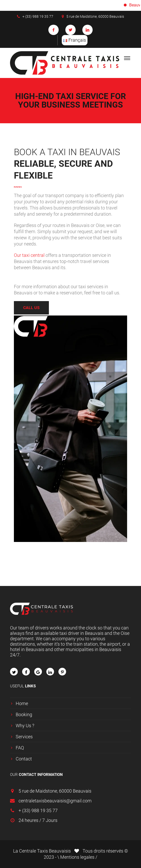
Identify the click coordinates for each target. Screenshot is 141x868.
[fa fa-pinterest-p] (62, 672)
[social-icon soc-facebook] (54, 30)
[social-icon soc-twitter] (70, 30)
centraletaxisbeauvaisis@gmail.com (55, 801)
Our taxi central (30, 255)
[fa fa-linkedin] (50, 672)
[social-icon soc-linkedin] (87, 30)
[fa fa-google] (38, 672)
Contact (24, 759)
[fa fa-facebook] (26, 672)
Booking (24, 714)
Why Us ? (25, 726)
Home (22, 703)
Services (24, 737)
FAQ (20, 748)
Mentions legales (78, 857)
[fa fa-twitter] (14, 672)
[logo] (67, 63)
